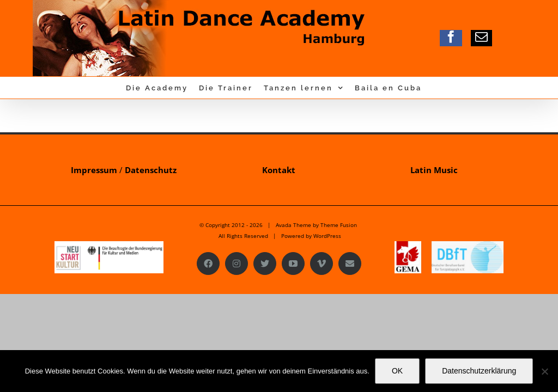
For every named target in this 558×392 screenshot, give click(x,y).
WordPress (327, 236)
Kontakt (279, 170)
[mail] (481, 37)
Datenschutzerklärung (479, 371)
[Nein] (544, 371)
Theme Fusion (339, 225)
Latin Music (434, 170)
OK (397, 371)
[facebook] (451, 37)
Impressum (94, 170)
